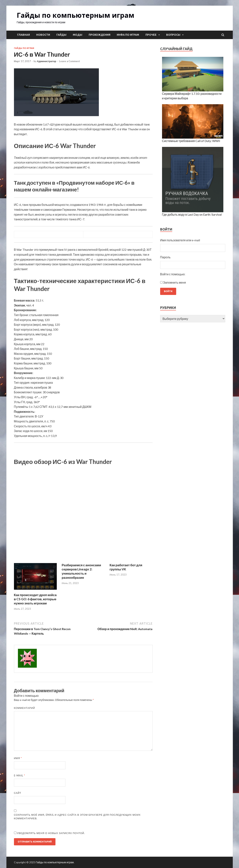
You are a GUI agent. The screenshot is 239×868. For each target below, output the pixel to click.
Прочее (151, 35)
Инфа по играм (128, 35)
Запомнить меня (175, 282)
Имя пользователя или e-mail (180, 240)
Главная (23, 35)
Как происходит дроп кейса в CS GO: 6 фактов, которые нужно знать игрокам (35, 599)
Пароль (165, 257)
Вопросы (173, 35)
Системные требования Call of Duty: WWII (191, 141)
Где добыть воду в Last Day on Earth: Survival (192, 214)
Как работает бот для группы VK (126, 567)
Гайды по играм (24, 48)
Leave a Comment (70, 61)
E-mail (20, 775)
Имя (18, 758)
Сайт (18, 793)
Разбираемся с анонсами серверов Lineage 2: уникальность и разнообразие (81, 571)
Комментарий (25, 708)
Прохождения (100, 35)
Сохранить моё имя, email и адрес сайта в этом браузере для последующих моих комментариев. (77, 817)
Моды (78, 35)
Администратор (47, 61)
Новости (43, 35)
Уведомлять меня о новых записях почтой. (51, 833)
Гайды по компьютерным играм (76, 15)
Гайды (61, 35)
